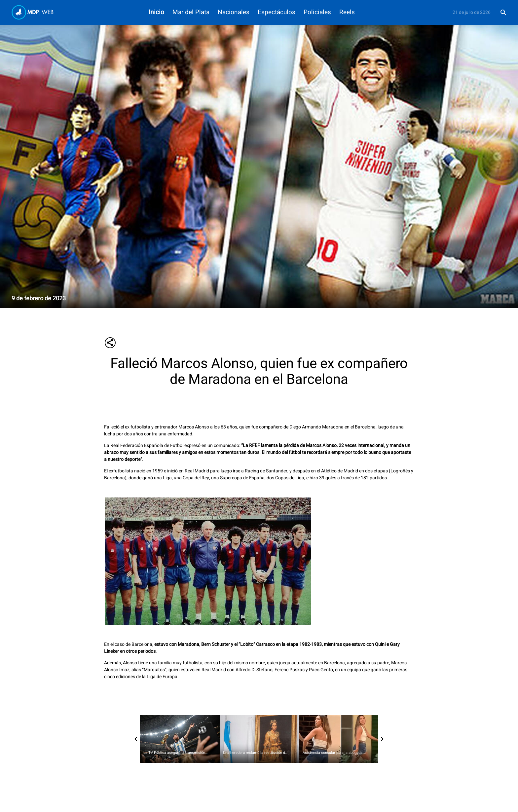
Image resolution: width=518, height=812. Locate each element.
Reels (347, 12)
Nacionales (234, 12)
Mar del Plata (191, 12)
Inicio (156, 12)
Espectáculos (277, 12)
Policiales (317, 12)
